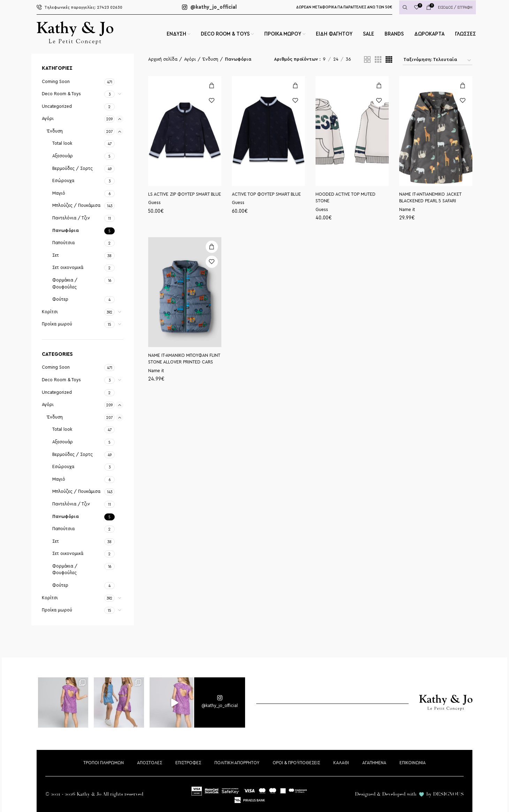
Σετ (56, 255)
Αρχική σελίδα (163, 59)
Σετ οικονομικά (68, 268)
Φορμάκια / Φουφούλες (65, 284)
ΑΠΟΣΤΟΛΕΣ (150, 763)
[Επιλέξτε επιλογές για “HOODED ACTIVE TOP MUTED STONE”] (379, 86)
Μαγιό (59, 193)
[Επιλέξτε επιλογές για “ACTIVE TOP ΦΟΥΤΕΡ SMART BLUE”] (295, 86)
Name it (407, 210)
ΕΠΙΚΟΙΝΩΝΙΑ (413, 763)
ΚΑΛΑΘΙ (341, 763)
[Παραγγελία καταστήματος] (438, 61)
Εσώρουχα (63, 181)
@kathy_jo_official (209, 7)
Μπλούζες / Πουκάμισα (76, 205)
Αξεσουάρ (63, 156)
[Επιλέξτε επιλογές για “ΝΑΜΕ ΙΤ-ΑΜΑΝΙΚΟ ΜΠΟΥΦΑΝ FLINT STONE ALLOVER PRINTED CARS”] (212, 247)
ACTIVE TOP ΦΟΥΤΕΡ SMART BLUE (266, 194)
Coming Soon (56, 82)
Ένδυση (55, 131)
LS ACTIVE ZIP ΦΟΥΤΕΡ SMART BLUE (185, 194)
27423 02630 (79, 7)
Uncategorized (57, 106)
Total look (62, 143)
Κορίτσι (50, 312)
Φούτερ (60, 299)
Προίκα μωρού (57, 324)
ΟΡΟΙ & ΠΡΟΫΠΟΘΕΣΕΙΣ (296, 763)
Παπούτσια (63, 243)
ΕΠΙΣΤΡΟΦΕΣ (188, 763)
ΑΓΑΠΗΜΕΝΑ (374, 763)
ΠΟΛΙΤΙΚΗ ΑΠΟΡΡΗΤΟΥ (237, 763)
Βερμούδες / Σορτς (73, 168)
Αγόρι (48, 119)
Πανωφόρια (66, 231)
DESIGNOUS (448, 794)
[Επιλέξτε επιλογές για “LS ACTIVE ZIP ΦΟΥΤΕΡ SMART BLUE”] (212, 86)
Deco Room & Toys (61, 94)
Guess (154, 203)
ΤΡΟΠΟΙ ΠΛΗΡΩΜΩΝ (104, 763)
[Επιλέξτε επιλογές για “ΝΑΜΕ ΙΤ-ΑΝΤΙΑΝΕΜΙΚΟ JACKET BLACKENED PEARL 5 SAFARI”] (463, 86)
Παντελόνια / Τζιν (71, 218)
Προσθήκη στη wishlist (212, 101)
